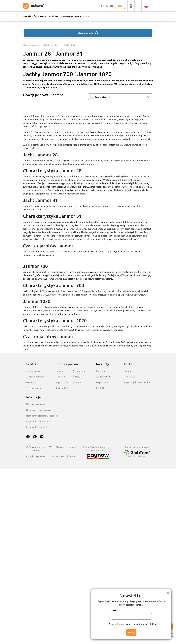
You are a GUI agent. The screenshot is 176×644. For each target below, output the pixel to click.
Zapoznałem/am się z (133, 624)
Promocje (42, 16)
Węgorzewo (79, 371)
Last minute (53, 16)
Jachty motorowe (35, 376)
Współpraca (102, 382)
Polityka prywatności (37, 456)
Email (114, 610)
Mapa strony (59, 456)
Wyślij (131, 633)
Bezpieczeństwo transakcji (40, 410)
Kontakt (100, 388)
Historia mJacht (82, 16)
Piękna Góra (62, 382)
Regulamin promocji (36, 427)
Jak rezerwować (67, 16)
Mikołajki (60, 376)
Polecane (101, 371)
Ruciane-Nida (62, 388)
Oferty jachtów (30, 16)
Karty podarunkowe (36, 404)
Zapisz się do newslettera (137, 382)
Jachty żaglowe (34, 371)
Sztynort (77, 382)
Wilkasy (76, 376)
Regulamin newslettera (38, 421)
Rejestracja (130, 376)
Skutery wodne (34, 388)
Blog (72, 456)
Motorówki (32, 382)
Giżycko (59, 371)
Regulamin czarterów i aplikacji (42, 416)
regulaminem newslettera (144, 624)
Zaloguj (128, 371)
